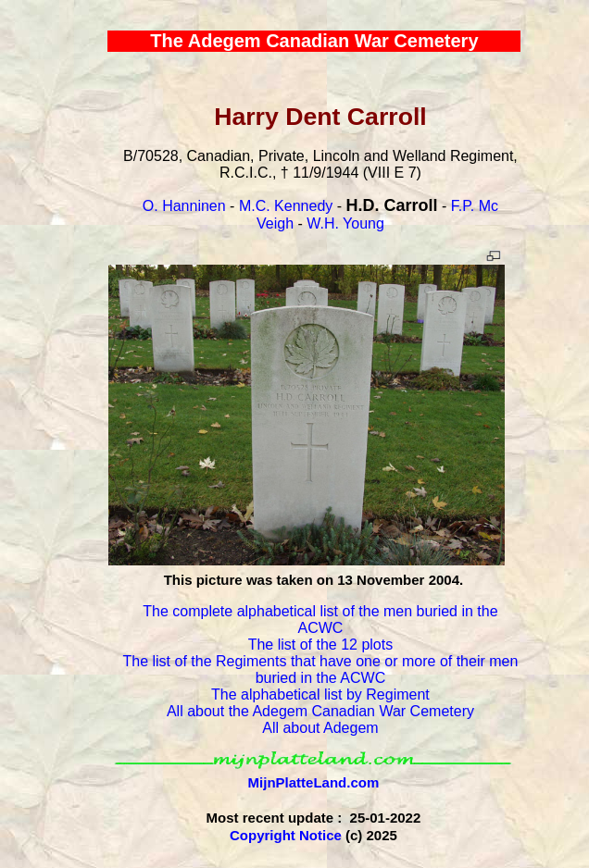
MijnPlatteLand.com (314, 782)
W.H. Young (345, 223)
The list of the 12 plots (321, 645)
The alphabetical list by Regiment (320, 694)
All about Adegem (320, 728)
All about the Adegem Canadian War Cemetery (320, 711)
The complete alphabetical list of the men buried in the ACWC (320, 620)
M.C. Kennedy (286, 206)
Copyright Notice (286, 835)
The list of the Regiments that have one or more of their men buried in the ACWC (320, 670)
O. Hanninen (184, 206)
